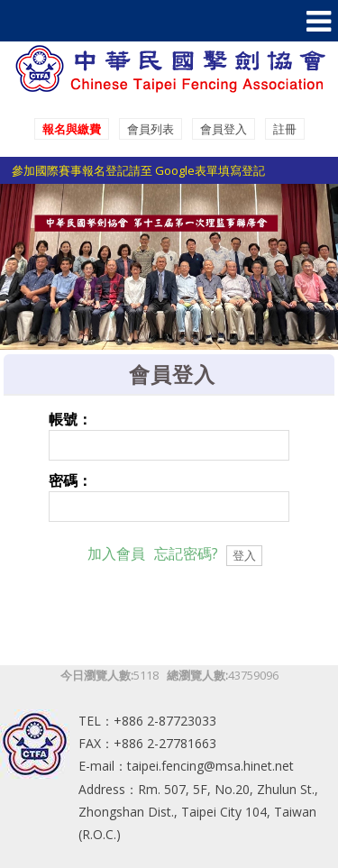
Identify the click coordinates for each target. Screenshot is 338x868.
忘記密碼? (186, 553)
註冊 (285, 129)
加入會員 (116, 553)
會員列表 (151, 129)
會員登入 (224, 129)
